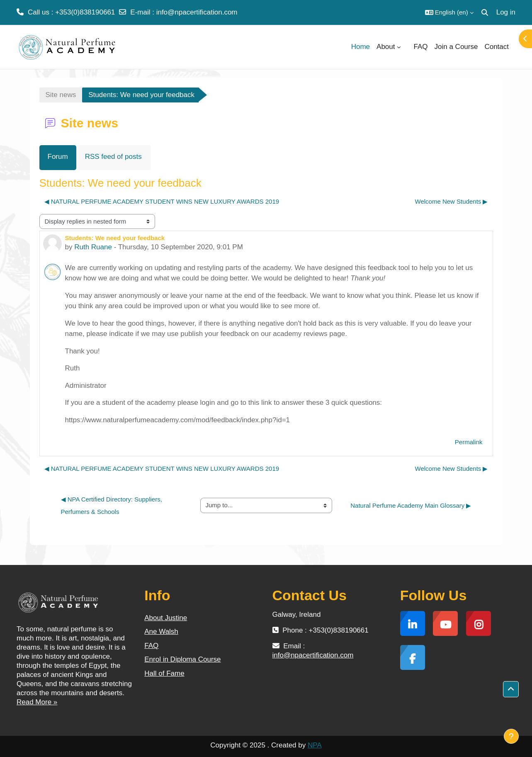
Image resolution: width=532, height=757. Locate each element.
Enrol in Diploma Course (182, 659)
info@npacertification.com (197, 12)
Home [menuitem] (361, 47)
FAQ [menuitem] (421, 47)
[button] (449, 12)
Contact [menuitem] (497, 47)
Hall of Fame (164, 673)
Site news (61, 95)
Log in (506, 12)
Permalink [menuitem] (469, 442)
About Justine (166, 618)
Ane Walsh (161, 632)
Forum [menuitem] (58, 157)
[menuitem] (407, 47)
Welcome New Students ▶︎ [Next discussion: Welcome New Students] (452, 201)
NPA (315, 745)
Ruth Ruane (93, 247)
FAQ (151, 646)
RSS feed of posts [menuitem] (113, 157)
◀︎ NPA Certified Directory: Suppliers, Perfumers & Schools (112, 505)
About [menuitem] (386, 47)
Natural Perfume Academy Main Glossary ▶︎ (411, 505)
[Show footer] (511, 736)
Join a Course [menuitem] (456, 47)
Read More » (37, 702)
